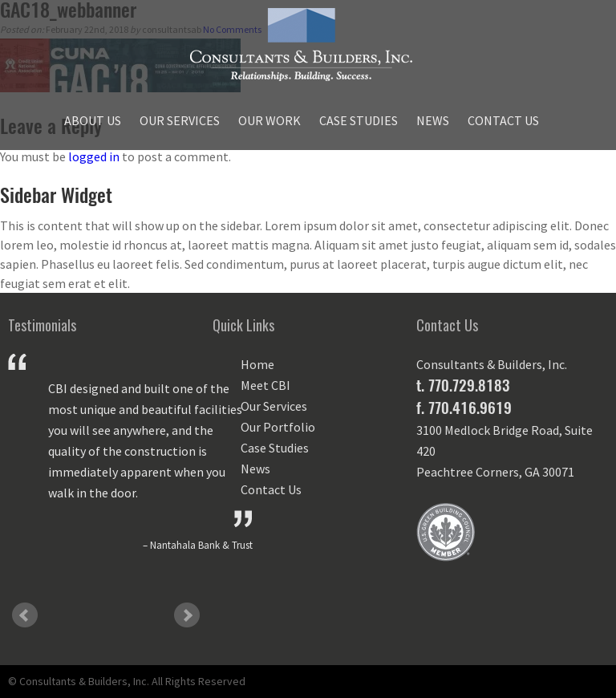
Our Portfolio (278, 427)
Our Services (180, 120)
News (433, 120)
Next (187, 615)
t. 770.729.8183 (463, 385)
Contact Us (503, 120)
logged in (94, 156)
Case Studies (359, 120)
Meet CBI (265, 385)
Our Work (269, 120)
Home (257, 364)
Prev (25, 615)
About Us (93, 120)
